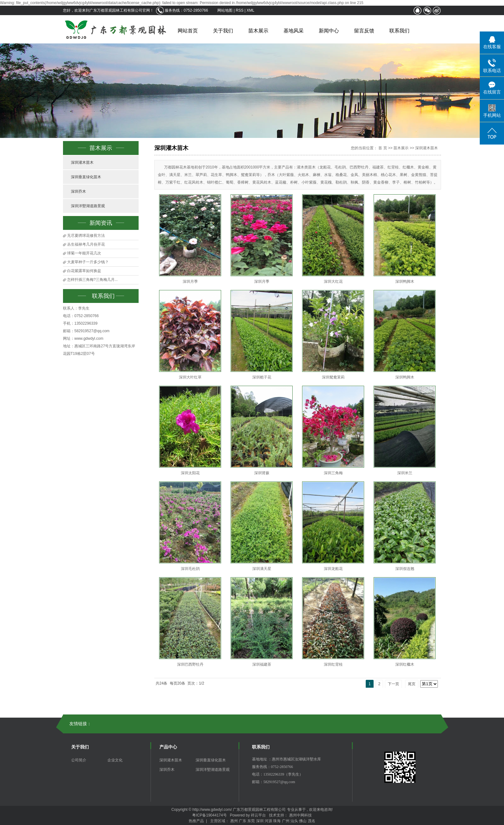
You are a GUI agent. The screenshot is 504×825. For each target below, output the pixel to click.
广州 (286, 821)
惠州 (234, 821)
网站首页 (188, 31)
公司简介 (79, 760)
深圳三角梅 (333, 473)
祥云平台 (258, 815)
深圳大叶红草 (190, 377)
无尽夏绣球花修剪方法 (86, 236)
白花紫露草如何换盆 (84, 271)
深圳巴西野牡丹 (190, 664)
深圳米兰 (405, 473)
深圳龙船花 (333, 569)
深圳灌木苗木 (82, 162)
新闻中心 (329, 31)
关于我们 (223, 31)
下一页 (393, 684)
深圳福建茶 (262, 664)
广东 (243, 821)
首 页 (383, 148)
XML (251, 10)
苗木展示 (258, 31)
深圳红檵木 (405, 664)
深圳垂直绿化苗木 (86, 177)
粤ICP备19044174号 (209, 815)
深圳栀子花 (262, 377)
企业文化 (115, 760)
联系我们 (399, 31)
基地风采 (294, 31)
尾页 (412, 684)
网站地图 (225, 10)
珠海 (277, 821)
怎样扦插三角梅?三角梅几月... (92, 280)
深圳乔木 (78, 191)
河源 (268, 821)
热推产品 (196, 821)
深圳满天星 (262, 569)
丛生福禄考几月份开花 (86, 244)
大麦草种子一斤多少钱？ (88, 262)
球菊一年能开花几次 (84, 253)
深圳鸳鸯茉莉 (333, 377)
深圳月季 (190, 282)
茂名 (312, 821)
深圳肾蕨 (262, 473)
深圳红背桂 (333, 664)
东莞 (251, 821)
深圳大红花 (333, 282)
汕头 (294, 821)
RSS (240, 10)
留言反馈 (364, 31)
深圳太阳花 (190, 473)
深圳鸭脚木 (405, 282)
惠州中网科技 (301, 815)
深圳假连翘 (405, 569)
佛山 (303, 821)
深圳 (260, 821)
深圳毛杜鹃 (190, 569)
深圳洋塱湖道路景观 (88, 206)
